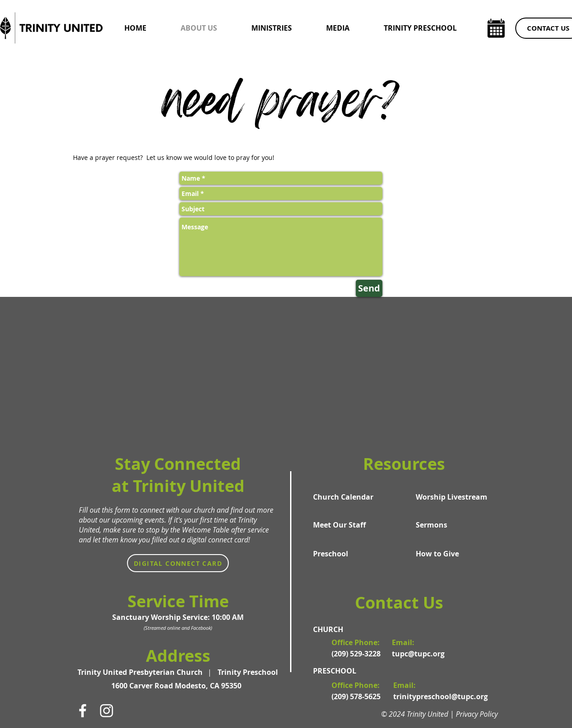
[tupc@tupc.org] (421, 654)
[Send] (369, 288)
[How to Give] (452, 554)
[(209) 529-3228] (357, 654)
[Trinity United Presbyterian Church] (142, 672)
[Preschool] (349, 554)
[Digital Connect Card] (178, 563)
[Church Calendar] (349, 497)
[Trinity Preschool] (248, 672)
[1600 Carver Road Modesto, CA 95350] (178, 686)
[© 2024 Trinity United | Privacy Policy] (444, 714)
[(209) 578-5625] (357, 696)
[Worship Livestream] (452, 497)
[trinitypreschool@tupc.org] (440, 696)
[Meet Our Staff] (349, 525)
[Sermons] (452, 525)
